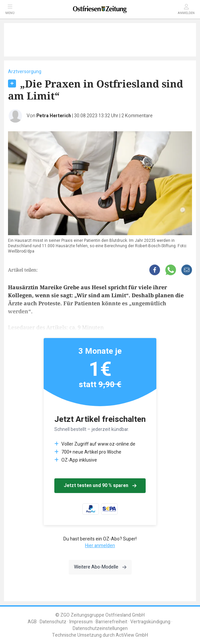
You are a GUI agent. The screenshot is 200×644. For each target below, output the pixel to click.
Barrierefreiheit (111, 622)
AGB (32, 622)
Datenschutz (53, 622)
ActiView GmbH (132, 635)
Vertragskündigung (150, 622)
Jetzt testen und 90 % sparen (100, 486)
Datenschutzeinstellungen (100, 628)
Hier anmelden (100, 546)
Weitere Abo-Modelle (100, 567)
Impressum (81, 622)
